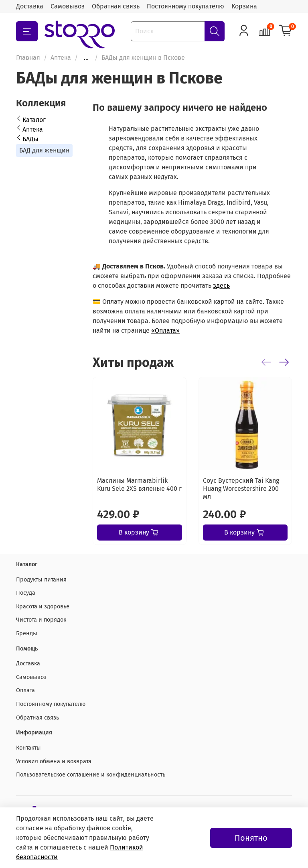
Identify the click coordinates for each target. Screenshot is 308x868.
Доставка (30, 6)
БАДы (30, 139)
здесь (221, 286)
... (86, 58)
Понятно (251, 838)
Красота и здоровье (43, 607)
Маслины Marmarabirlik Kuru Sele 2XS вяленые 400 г (139, 485)
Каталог (34, 120)
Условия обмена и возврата (54, 761)
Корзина (244, 6)
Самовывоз (68, 6)
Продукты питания (41, 580)
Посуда (26, 593)
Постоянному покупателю (185, 6)
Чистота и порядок (41, 620)
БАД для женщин (44, 150)
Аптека (61, 58)
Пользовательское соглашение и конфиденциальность (91, 775)
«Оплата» (165, 330)
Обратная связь (116, 6)
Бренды (27, 633)
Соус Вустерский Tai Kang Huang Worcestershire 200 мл (241, 489)
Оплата (25, 690)
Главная (28, 58)
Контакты (28, 748)
